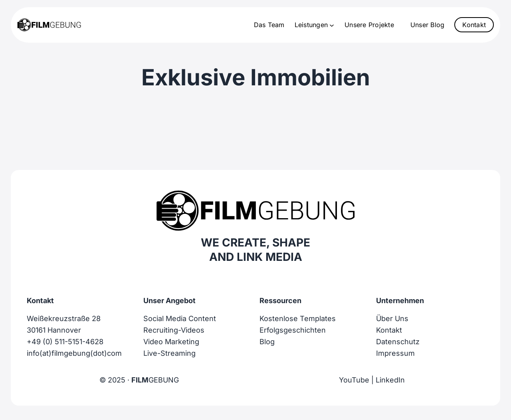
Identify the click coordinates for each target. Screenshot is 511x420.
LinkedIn (390, 380)
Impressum (395, 353)
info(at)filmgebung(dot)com (74, 353)
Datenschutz (398, 342)
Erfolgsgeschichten (293, 330)
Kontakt (474, 25)
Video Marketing (171, 342)
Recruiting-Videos (174, 330)
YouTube (354, 380)
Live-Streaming (169, 353)
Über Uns (392, 318)
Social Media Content (180, 318)
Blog (267, 342)
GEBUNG (155, 380)
